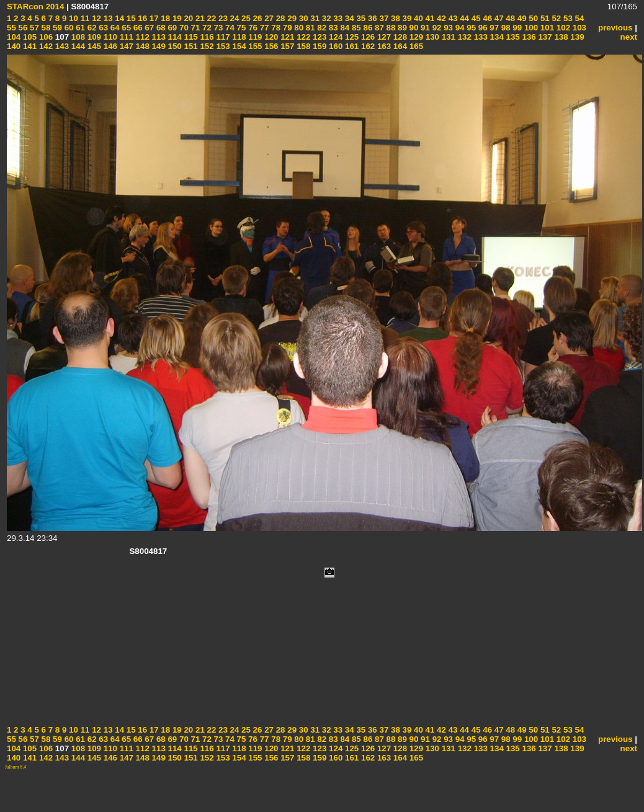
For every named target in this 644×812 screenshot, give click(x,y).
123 (318, 37)
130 (431, 37)
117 (222, 37)
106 (45, 37)
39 (406, 18)
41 (429, 18)
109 (93, 37)
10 (72, 18)
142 (45, 46)
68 (160, 28)
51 (544, 18)
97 (494, 28)
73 (217, 28)
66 (137, 28)
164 (399, 46)
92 (436, 28)
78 (275, 28)
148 (141, 46)
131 (447, 37)
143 (61, 46)
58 (45, 28)
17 (153, 18)
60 (68, 28)
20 (188, 18)
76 (252, 28)
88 (390, 28)
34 (348, 18)
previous (615, 28)
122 (302, 37)
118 (238, 37)
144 (77, 46)
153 (222, 46)
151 (190, 46)
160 (334, 46)
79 (286, 28)
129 (415, 37)
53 (567, 18)
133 (480, 37)
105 (29, 37)
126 (367, 37)
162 (367, 46)
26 (257, 18)
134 (496, 37)
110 (109, 37)
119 (254, 37)
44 (463, 18)
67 (149, 28)
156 (271, 46)
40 (417, 18)
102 (562, 28)
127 (383, 37)
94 (459, 28)
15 (130, 18)
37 (383, 18)
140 (14, 46)
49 (521, 18)
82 (321, 28)
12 (95, 18)
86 (367, 28)
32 (325, 18)
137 (544, 37)
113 (158, 37)
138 (560, 37)
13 (107, 18)
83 (332, 28)
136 (528, 37)
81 (309, 28)
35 (360, 18)
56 (22, 28)
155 (254, 46)
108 (77, 37)
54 (579, 18)
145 (93, 46)
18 (165, 18)
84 (344, 28)
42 (440, 18)
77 (263, 28)
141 (29, 46)
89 (401, 28)
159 (318, 46)
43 (452, 18)
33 (337, 18)
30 (302, 18)
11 (84, 18)
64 (114, 28)
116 (206, 37)
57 (33, 28)
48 (510, 18)
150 (174, 46)
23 (222, 18)
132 (463, 37)
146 (109, 46)
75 (240, 28)
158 (302, 46)
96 (482, 28)
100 (530, 28)
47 (498, 18)
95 (471, 28)
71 (195, 28)
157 (287, 46)
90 (413, 28)
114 (174, 37)
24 (234, 18)
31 (314, 18)
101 (546, 28)
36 (371, 18)
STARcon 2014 (35, 7)
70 (183, 28)
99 (517, 28)
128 (399, 37)
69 (172, 28)
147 (125, 46)
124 (334, 37)
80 (298, 28)
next (629, 37)
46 (487, 18)
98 (505, 28)
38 (394, 18)
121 (287, 37)
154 (238, 46)
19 (176, 18)
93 (447, 28)
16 (142, 18)
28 (280, 18)
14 (119, 18)
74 (229, 28)
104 (14, 37)
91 (424, 28)
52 (556, 18)
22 (211, 18)
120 (271, 37)
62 (91, 28)
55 (11, 28)
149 (158, 46)
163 (383, 46)
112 (141, 37)
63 (103, 28)
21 (199, 18)
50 (533, 18)
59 (56, 28)
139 (576, 37)
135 (512, 37)
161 (351, 46)
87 (378, 28)
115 (190, 37)
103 (578, 28)
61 (79, 28)
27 (268, 18)
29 (291, 18)
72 (206, 28)
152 (206, 46)
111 (125, 37)
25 (245, 18)
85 (355, 28)
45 (475, 18)
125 (351, 37)
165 (415, 46)
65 (126, 28)
